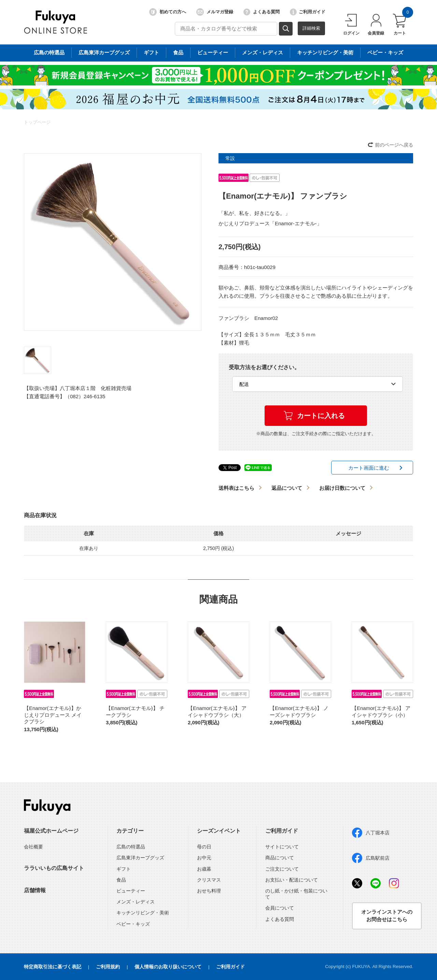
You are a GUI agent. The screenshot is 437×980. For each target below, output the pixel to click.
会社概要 (33, 847)
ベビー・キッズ (133, 924)
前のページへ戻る (394, 145)
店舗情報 (35, 890)
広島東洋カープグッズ (140, 858)
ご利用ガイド (308, 12)
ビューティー (131, 891)
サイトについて (282, 847)
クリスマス (209, 880)
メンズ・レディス (136, 902)
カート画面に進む (369, 468)
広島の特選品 (131, 847)
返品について (287, 488)
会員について (280, 908)
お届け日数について (342, 488)
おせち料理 (209, 891)
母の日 (204, 847)
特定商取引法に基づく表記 (53, 967)
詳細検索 (311, 28)
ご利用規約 (108, 967)
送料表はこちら (236, 488)
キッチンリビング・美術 (143, 913)
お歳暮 (204, 869)
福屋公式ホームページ (51, 831)
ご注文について (282, 869)
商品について (280, 858)
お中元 (204, 858)
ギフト (124, 869)
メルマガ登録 (215, 12)
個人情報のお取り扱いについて (168, 967)
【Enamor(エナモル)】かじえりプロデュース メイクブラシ (53, 715)
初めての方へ (168, 12)
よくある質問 (262, 12)
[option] (113, 242)
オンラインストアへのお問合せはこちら (387, 916)
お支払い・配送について (292, 880)
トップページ (37, 122)
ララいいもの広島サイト (54, 868)
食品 (121, 880)
